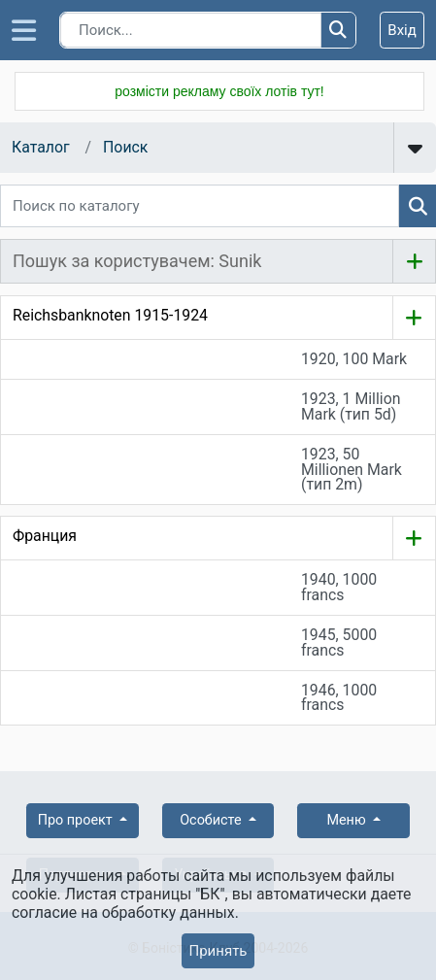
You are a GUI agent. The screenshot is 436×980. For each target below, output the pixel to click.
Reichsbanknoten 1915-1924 (110, 315)
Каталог (41, 147)
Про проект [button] (77, 820)
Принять (218, 951)
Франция (45, 536)
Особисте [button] (212, 820)
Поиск (125, 147)
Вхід (402, 30)
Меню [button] (348, 820)
